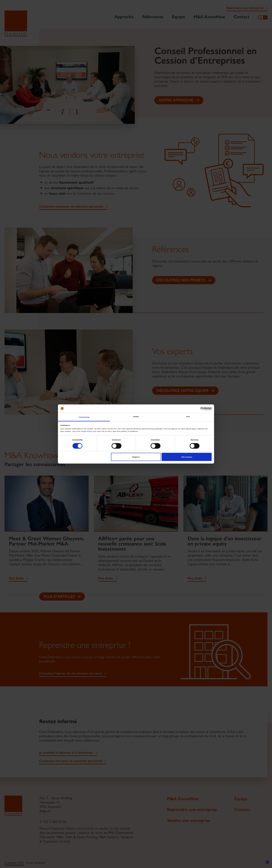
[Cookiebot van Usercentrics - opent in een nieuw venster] (196, 409)
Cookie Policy (87, 431)
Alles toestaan (187, 457)
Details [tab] (136, 417)
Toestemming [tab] (84, 417)
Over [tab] (188, 417)
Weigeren (136, 457)
